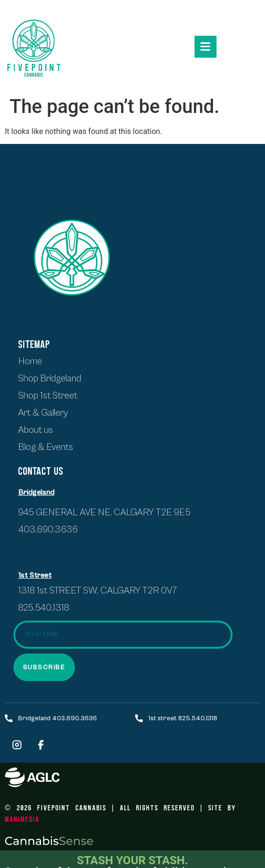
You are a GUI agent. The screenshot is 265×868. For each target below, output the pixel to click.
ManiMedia (22, 819)
